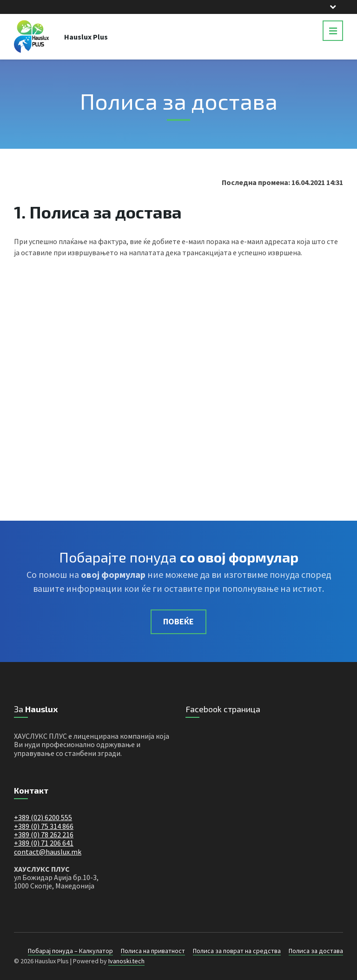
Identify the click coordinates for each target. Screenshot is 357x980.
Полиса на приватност (153, 951)
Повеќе (178, 621)
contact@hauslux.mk (48, 852)
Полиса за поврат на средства (237, 951)
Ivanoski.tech (126, 961)
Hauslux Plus (86, 37)
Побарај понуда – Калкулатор (70, 951)
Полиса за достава (316, 951)
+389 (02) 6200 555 (43, 817)
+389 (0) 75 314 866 (44, 826)
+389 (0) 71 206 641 (44, 843)
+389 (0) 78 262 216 (44, 834)
